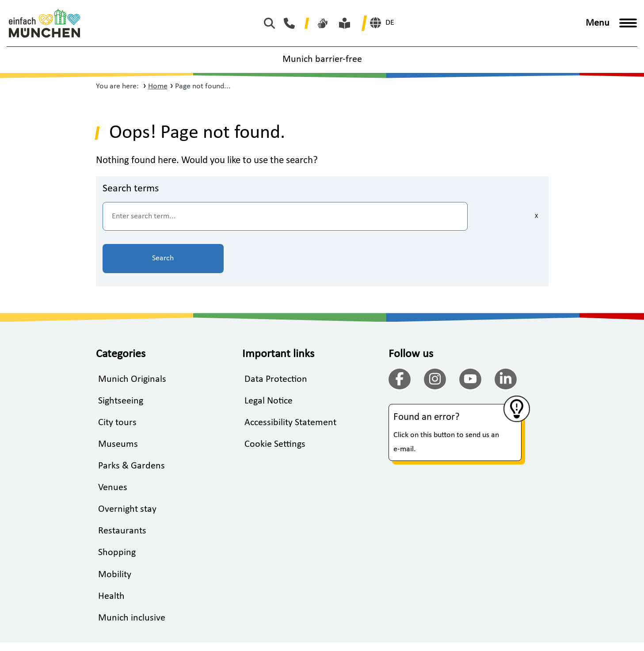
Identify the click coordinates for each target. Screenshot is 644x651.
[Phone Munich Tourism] (292, 23)
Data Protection (276, 337)
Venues (113, 447)
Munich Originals (132, 337)
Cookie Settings (275, 403)
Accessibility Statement (290, 381)
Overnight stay (127, 469)
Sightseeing (121, 359)
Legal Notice (269, 359)
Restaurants (122, 490)
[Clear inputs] (423, 217)
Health (111, 556)
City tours (117, 381)
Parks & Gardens (131, 425)
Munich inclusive (132, 578)
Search (498, 216)
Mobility (115, 534)
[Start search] (272, 23)
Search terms (131, 189)
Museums (118, 403)
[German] (382, 23)
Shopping (117, 512)
